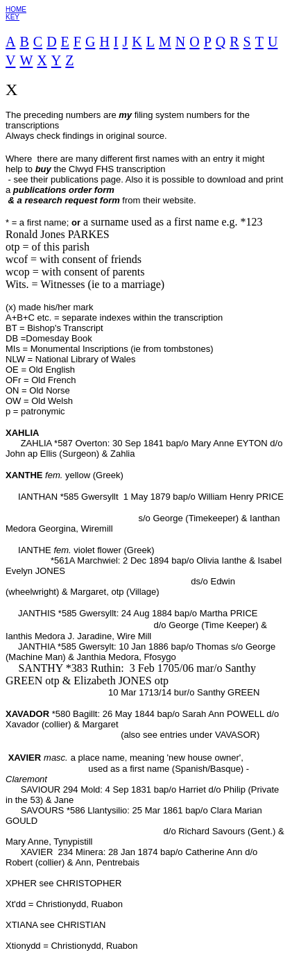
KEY (12, 17)
